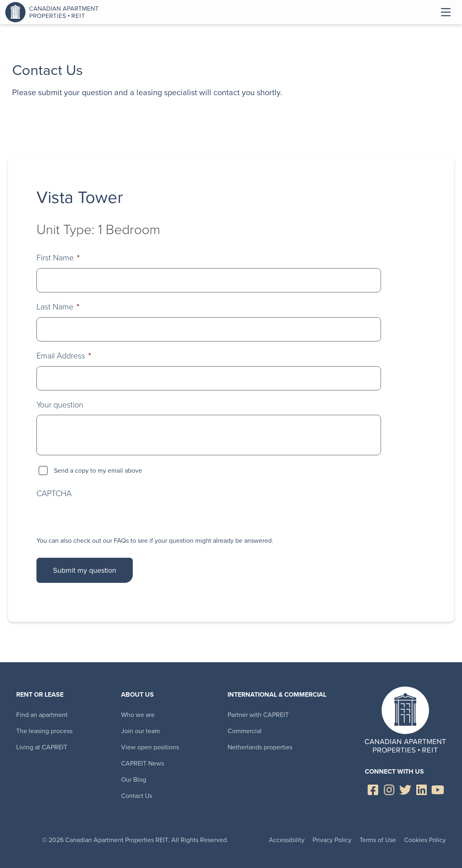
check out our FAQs (101, 541)
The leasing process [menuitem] (44, 731)
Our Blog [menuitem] (134, 779)
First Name (58, 257)
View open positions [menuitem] (150, 747)
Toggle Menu (446, 12)
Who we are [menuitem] (138, 715)
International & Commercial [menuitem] (277, 694)
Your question (60, 404)
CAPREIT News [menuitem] (143, 763)
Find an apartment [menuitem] (42, 715)
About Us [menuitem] (137, 694)
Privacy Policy (332, 840)
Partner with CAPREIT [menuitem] (258, 715)
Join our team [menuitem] (141, 731)
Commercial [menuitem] (245, 731)
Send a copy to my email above (98, 470)
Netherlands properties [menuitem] (260, 747)
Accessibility (287, 840)
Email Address (64, 355)
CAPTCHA (54, 493)
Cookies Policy (425, 840)
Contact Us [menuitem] (137, 796)
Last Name (58, 306)
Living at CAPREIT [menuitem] (42, 747)
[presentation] (98, 517)
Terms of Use (378, 840)
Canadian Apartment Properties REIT (54, 12)
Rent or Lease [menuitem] (40, 694)
